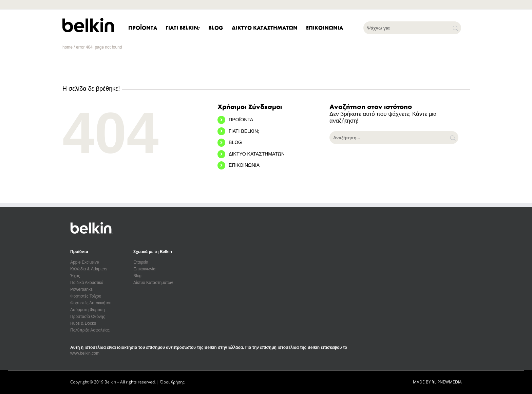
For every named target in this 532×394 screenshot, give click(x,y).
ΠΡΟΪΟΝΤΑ (241, 120)
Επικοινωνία (144, 269)
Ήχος (75, 276)
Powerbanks (81, 289)
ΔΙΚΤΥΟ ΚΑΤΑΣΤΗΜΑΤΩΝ (257, 154)
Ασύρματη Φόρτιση (88, 310)
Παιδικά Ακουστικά (87, 283)
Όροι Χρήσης (172, 382)
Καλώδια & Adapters (89, 269)
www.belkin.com (85, 353)
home (68, 47)
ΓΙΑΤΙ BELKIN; (244, 131)
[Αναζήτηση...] (394, 138)
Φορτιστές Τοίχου (86, 296)
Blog (137, 276)
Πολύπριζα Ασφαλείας (90, 330)
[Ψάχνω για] (412, 28)
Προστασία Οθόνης (88, 317)
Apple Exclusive (85, 262)
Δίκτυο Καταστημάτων (153, 283)
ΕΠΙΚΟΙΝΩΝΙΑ (244, 165)
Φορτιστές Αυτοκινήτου (91, 303)
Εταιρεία (141, 262)
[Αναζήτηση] (453, 138)
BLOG (235, 142)
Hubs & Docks (83, 323)
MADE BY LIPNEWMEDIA (437, 382)
